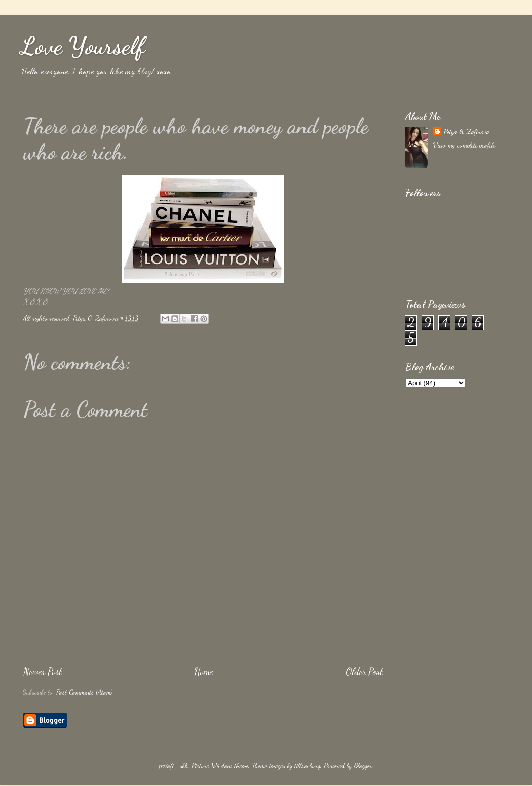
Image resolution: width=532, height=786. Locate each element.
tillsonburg (307, 766)
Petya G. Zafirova (466, 132)
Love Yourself (83, 46)
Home (204, 671)
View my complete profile (464, 145)
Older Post (364, 671)
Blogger (363, 766)
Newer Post (42, 671)
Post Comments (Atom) (84, 692)
